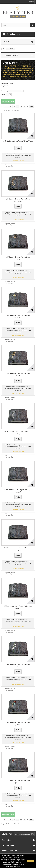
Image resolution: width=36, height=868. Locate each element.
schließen (31, 861)
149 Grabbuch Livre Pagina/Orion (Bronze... (18, 375)
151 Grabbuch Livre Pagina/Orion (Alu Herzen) (18, 491)
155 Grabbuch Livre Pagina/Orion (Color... (18, 724)
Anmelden (31, 2)
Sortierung (5, 91)
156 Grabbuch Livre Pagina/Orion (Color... (18, 782)
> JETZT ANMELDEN (18, 161)
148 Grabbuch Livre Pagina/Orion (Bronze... (18, 316)
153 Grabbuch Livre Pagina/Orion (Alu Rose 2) (18, 607)
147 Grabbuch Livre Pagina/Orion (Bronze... (18, 258)
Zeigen (3, 94)
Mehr (4, 78)
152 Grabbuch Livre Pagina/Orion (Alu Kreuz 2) (18, 549)
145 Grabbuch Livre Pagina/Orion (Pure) (18, 141)
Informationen (11, 55)
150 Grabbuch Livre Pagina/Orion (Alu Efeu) (18, 433)
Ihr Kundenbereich (9, 851)
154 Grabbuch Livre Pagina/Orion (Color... (18, 665)
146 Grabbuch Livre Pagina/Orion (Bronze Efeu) (18, 200)
